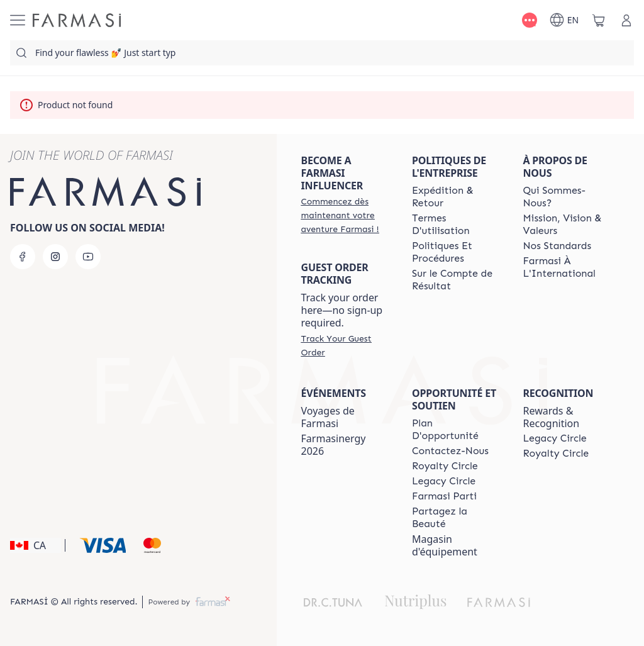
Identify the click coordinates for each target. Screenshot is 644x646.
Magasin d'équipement (445, 545)
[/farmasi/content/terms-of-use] (456, 225)
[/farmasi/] (77, 20)
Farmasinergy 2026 (334, 445)
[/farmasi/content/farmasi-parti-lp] (444, 496)
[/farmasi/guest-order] (345, 345)
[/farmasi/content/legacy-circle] (444, 481)
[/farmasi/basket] (599, 20)
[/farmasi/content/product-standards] (558, 246)
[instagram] (55, 257)
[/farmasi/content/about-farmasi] (567, 197)
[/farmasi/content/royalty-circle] (445, 466)
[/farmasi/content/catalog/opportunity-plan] (456, 430)
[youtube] (88, 257)
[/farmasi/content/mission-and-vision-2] (567, 225)
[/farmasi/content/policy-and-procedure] (456, 252)
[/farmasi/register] (345, 215)
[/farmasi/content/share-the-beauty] (456, 518)
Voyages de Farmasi (328, 417)
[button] (36, 545)
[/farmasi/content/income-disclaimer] (456, 280)
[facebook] (23, 257)
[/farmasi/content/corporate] (567, 267)
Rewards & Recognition (552, 417)
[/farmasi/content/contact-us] (450, 451)
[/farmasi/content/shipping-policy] (456, 197)
